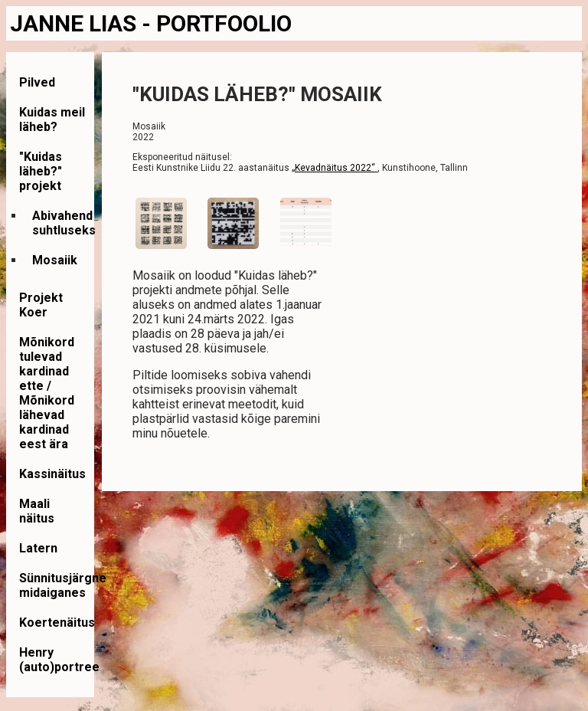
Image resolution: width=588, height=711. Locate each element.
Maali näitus (37, 511)
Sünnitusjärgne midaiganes (63, 585)
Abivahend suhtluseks (64, 223)
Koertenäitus (57, 623)
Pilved (37, 82)
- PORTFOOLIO (217, 23)
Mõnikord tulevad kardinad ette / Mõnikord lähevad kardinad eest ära (47, 393)
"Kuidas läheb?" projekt (41, 171)
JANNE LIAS (76, 23)
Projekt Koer (41, 305)
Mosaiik (55, 260)
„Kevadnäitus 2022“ (335, 168)
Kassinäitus (52, 474)
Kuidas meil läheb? (52, 120)
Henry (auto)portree (59, 660)
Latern (38, 548)
